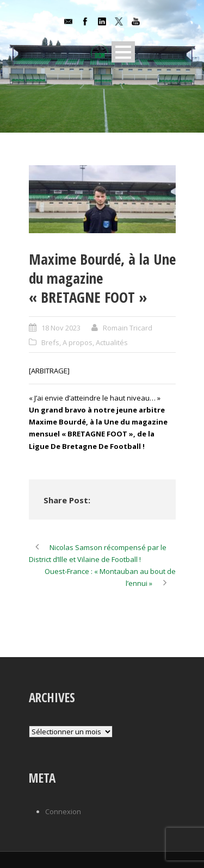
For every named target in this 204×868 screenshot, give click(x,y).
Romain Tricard (128, 328)
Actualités (112, 342)
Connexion (63, 811)
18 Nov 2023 (61, 328)
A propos (78, 342)
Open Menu (123, 52)
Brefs (50, 342)
